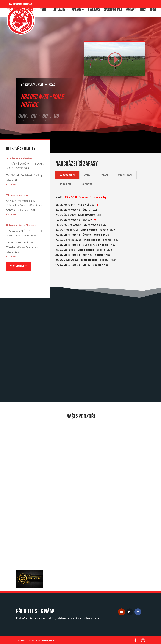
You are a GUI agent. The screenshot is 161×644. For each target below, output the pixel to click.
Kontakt (131, 10)
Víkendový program (17, 195)
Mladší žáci (125, 175)
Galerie (77, 10)
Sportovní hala (113, 10)
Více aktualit (18, 266)
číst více (11, 184)
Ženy (87, 175)
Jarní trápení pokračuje (19, 158)
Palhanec (86, 184)
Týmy (43, 10)
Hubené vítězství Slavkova (21, 225)
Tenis (143, 10)
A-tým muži (67, 175)
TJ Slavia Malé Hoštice (20, 10)
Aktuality (59, 10)
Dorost (104, 175)
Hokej (153, 10)
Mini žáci (66, 184)
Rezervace (94, 10)
